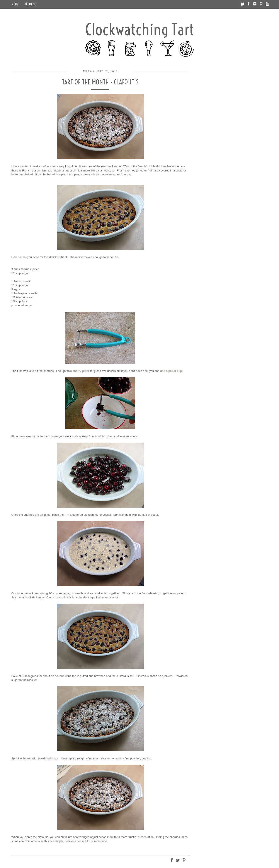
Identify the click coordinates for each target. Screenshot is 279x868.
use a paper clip (171, 371)
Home (15, 4)
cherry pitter (81, 371)
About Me (30, 4)
